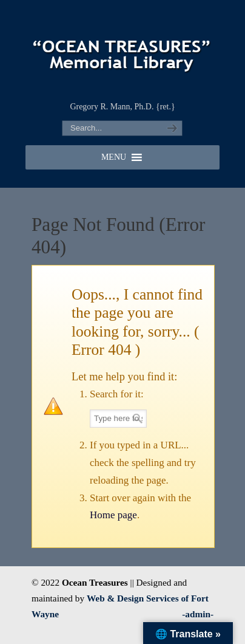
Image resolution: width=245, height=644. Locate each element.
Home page (113, 515)
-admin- (198, 614)
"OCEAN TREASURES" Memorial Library (122, 49)
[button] (114, 157)
